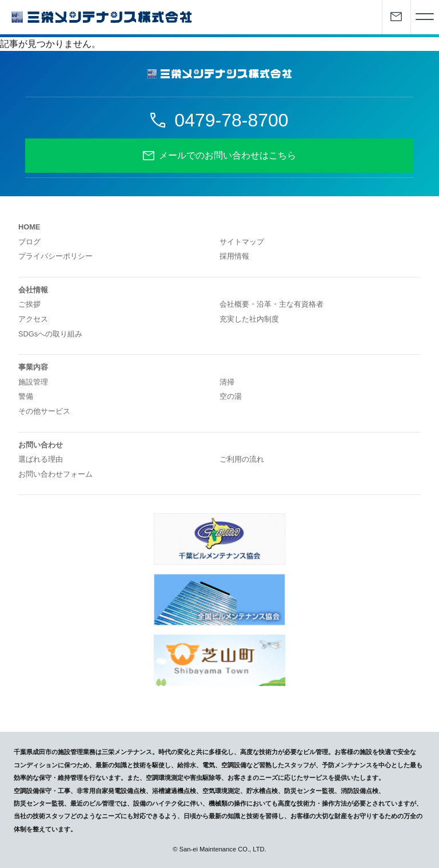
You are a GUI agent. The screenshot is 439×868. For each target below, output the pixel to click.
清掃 (227, 382)
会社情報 (33, 290)
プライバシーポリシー (55, 256)
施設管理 (33, 382)
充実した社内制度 (249, 319)
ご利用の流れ (242, 459)
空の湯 (231, 396)
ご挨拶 (29, 304)
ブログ (29, 242)
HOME (29, 227)
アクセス (33, 319)
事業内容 (33, 367)
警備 (26, 396)
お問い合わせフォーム (55, 474)
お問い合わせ (41, 445)
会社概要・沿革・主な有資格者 (272, 304)
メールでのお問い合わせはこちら (228, 155)
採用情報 (234, 256)
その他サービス (44, 411)
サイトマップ (242, 242)
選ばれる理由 (41, 459)
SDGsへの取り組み (50, 334)
